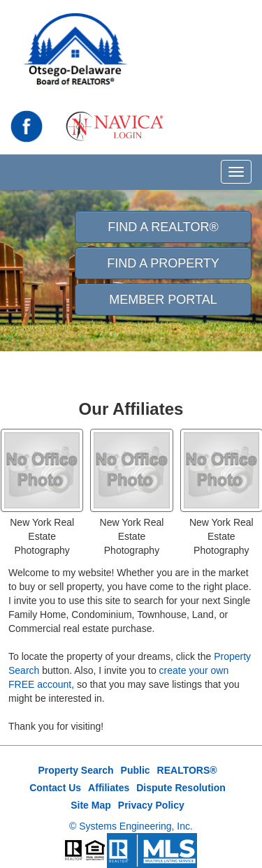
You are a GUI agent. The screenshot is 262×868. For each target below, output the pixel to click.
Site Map (91, 805)
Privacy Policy (151, 805)
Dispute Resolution (181, 788)
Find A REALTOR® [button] (163, 227)
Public (136, 770)
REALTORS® (187, 770)
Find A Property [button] (163, 263)
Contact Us (55, 788)
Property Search (75, 770)
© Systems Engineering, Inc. (131, 826)
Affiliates (109, 788)
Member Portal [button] (163, 300)
